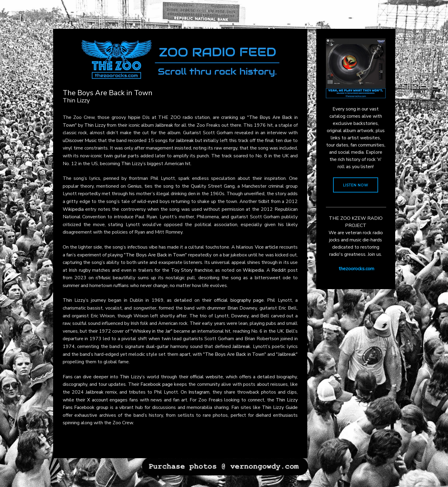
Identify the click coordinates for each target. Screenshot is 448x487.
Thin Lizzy (95, 125)
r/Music (103, 278)
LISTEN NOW (356, 185)
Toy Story (182, 270)
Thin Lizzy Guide (280, 407)
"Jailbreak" (287, 354)
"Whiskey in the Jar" (152, 331)
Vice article (266, 247)
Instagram (199, 392)
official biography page (239, 300)
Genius (135, 186)
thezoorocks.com (356, 269)
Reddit (279, 270)
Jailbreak (164, 125)
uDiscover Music (80, 141)
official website (206, 377)
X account (98, 400)
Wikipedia (73, 209)
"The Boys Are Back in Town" (155, 255)
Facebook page (157, 384)
